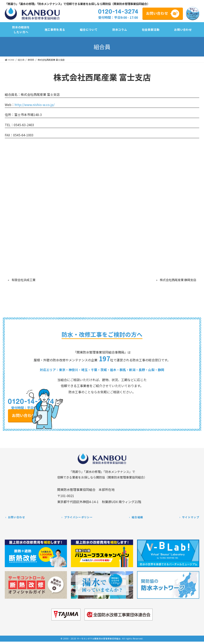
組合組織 (137, 517)
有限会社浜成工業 (24, 280)
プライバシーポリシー (78, 517)
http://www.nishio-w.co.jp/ (35, 105)
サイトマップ (191, 517)
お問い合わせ (17, 517)
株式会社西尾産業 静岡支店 (178, 280)
